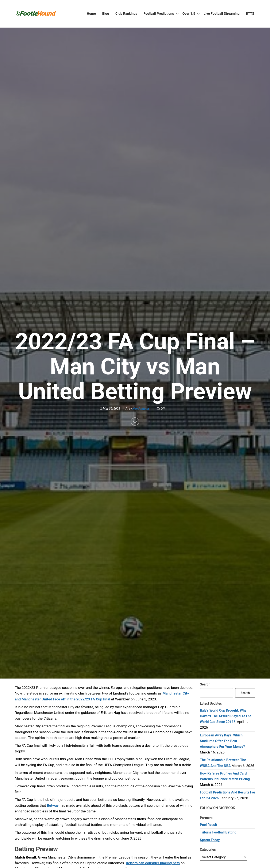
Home (91, 14)
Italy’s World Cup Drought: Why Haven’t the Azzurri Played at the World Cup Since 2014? (226, 716)
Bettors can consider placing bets (153, 863)
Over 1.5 (189, 14)
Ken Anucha (141, 409)
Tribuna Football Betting (218, 832)
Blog (106, 14)
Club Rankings (126, 14)
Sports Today (210, 840)
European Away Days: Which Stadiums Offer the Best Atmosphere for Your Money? (222, 741)
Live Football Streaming (221, 14)
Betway (53, 805)
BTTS (250, 14)
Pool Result (209, 825)
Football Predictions (159, 14)
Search (205, 684)
